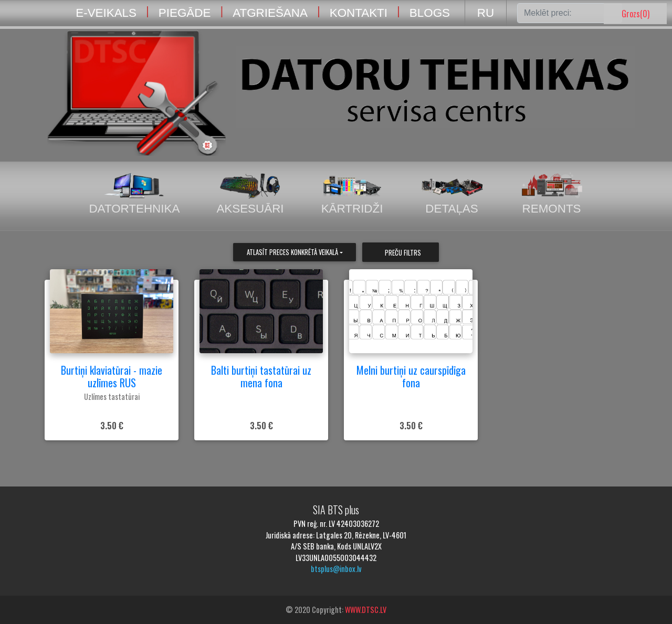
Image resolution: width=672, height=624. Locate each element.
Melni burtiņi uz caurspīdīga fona (411, 376)
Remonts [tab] (552, 194)
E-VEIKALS (106, 13)
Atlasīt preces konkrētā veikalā (292, 252)
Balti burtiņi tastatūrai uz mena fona (261, 376)
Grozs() (636, 14)
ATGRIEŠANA (270, 13)
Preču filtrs (403, 253)
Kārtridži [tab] (352, 194)
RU (486, 13)
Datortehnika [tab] (134, 194)
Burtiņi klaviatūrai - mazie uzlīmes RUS (112, 376)
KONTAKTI (359, 13)
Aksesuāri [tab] (250, 194)
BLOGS (430, 13)
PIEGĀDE (185, 13)
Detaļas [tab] (452, 194)
